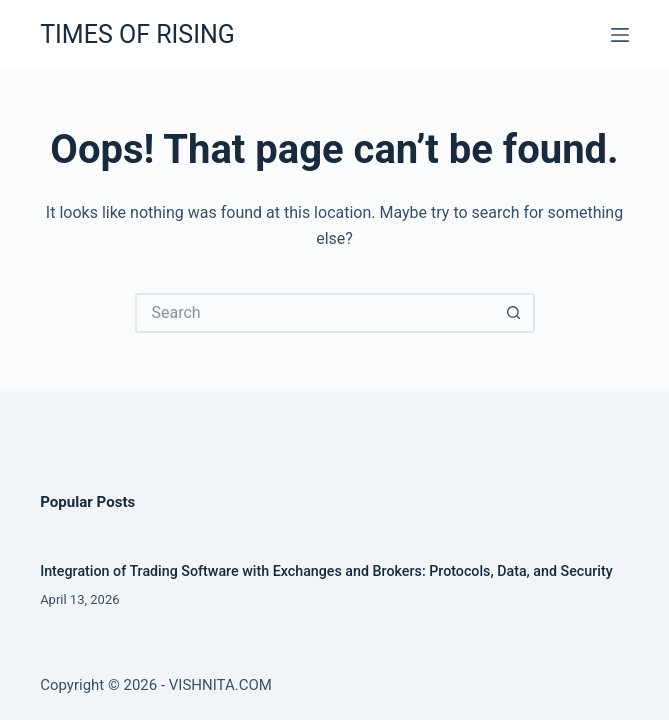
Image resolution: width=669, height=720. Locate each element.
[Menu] (620, 35)
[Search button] (515, 313)
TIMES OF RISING (137, 34)
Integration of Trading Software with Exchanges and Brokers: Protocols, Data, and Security (326, 571)
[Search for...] (315, 313)
